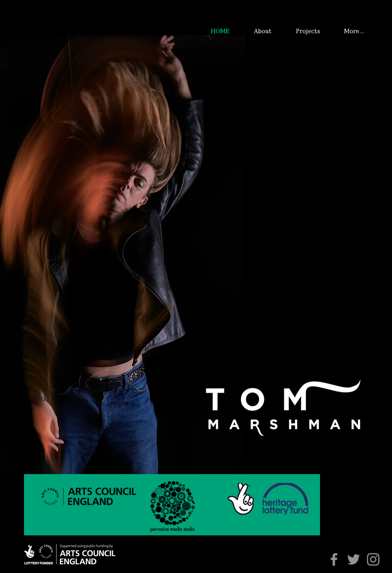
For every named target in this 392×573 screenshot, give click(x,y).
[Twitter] (354, 559)
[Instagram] (373, 559)
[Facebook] (334, 559)
